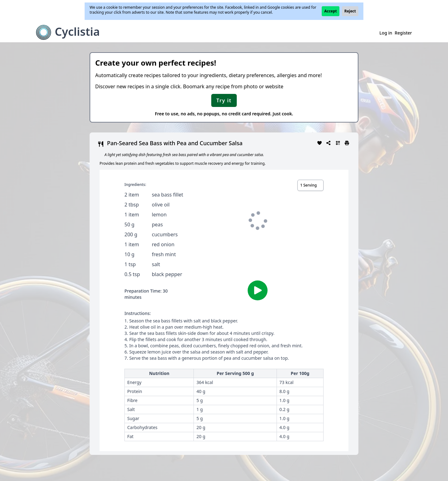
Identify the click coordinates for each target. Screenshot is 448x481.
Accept (331, 11)
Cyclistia (77, 32)
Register (403, 33)
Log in (386, 33)
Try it (224, 100)
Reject (350, 11)
